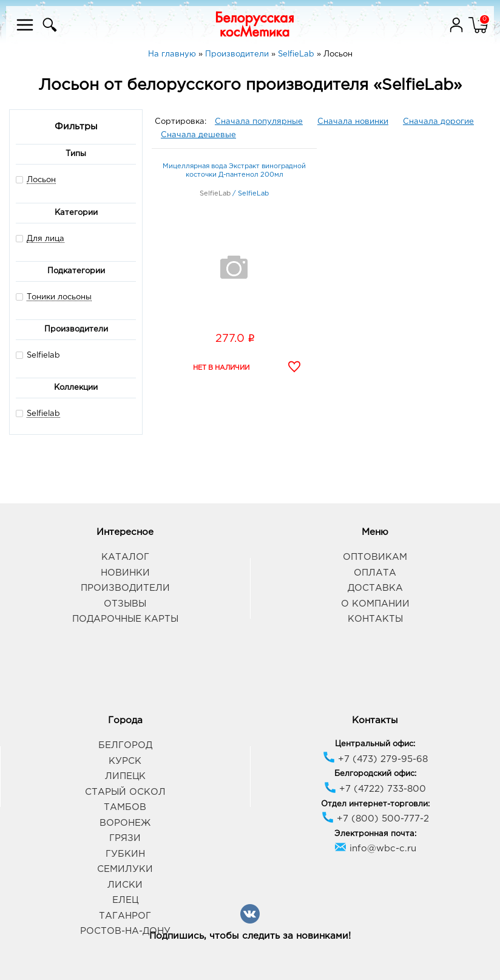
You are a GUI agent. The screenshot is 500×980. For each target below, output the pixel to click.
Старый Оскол (125, 792)
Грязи (125, 838)
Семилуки (125, 869)
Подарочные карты (125, 619)
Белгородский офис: (375, 774)
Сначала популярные (259, 122)
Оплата (375, 573)
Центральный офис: (375, 744)
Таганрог (125, 916)
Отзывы (125, 604)
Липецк (125, 776)
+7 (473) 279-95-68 (375, 759)
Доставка (375, 588)
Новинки (125, 573)
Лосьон (41, 180)
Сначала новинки (353, 122)
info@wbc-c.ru (375, 849)
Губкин (125, 854)
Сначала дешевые (198, 135)
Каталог (125, 557)
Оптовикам (375, 557)
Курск (125, 761)
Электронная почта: (375, 834)
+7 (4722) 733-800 (375, 789)
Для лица (46, 239)
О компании (375, 604)
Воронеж (125, 823)
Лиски (125, 885)
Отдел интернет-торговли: (375, 804)
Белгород (125, 745)
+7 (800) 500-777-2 (375, 819)
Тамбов (125, 807)
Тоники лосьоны (59, 297)
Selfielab (38, 355)
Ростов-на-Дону (125, 931)
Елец (125, 900)
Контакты (375, 619)
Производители (125, 588)
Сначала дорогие (438, 122)
